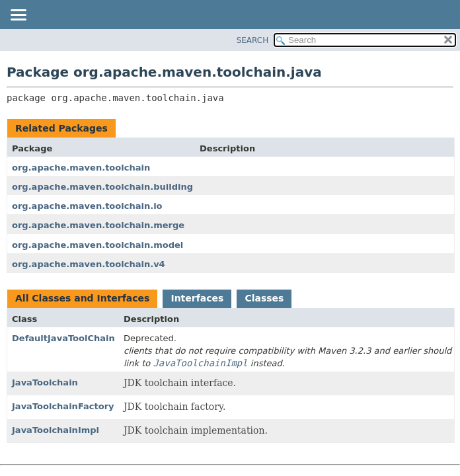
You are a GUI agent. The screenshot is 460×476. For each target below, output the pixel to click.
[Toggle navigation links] (18, 16)
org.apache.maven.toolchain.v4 (89, 264)
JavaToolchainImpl (56, 430)
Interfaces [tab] (197, 298)
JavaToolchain (45, 382)
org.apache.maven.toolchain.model (97, 245)
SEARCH (253, 40)
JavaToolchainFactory (63, 406)
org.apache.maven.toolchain (81, 168)
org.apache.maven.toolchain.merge (98, 225)
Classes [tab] (264, 298)
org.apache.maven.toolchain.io (87, 206)
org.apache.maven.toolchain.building (102, 187)
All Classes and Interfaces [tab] (82, 298)
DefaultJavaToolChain (63, 338)
